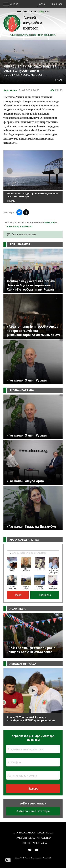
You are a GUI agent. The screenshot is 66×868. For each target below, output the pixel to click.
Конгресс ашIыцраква (34, 843)
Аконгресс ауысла (24, 833)
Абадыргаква (45, 833)
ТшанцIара (56, 4)
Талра (41, 4)
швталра (50, 223)
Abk (36, 12)
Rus (19, 12)
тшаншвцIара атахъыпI (19, 227)
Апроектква (44, 838)
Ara (47, 12)
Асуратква (10, 90)
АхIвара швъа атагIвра (33, 812)
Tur (30, 12)
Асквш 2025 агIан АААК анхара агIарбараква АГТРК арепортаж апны (31, 719)
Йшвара (33, 789)
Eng (25, 12)
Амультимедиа (26, 838)
